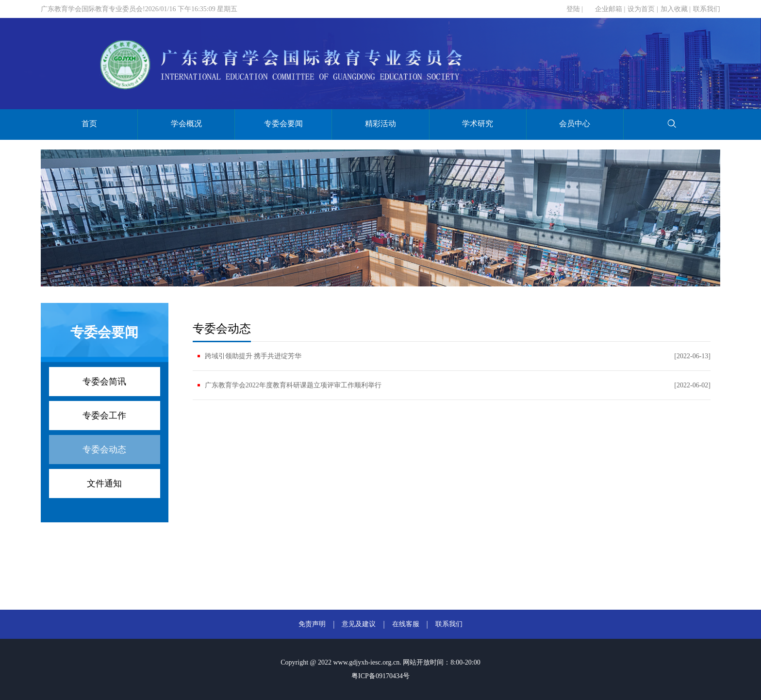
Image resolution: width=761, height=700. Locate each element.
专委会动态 (104, 450)
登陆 (573, 9)
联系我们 (707, 9)
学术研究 (478, 124)
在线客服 (406, 624)
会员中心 (575, 124)
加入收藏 (674, 9)
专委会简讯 (104, 382)
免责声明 (312, 624)
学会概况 (186, 124)
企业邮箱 (609, 9)
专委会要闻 (283, 124)
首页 (89, 124)
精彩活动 (380, 124)
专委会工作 (104, 416)
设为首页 (641, 9)
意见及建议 (359, 624)
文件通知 (104, 483)
